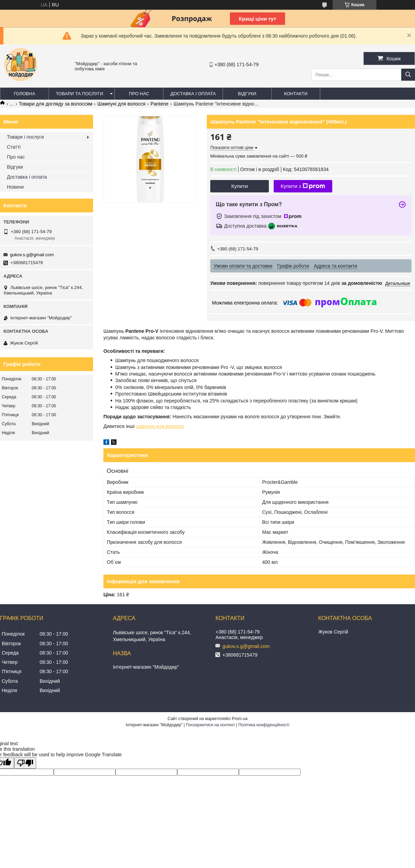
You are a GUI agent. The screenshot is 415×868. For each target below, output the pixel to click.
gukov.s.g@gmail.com (32, 255)
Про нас (139, 94)
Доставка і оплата (193, 94)
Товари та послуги (79, 94)
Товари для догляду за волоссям (56, 104)
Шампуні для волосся (121, 104)
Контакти (296, 94)
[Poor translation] (25, 763)
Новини (15, 187)
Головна (24, 94)
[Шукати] (408, 75)
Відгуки (247, 94)
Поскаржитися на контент (210, 725)
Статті (14, 147)
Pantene (160, 104)
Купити (240, 186)
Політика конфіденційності (264, 725)
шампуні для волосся (160, 426)
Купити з (303, 186)
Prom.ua (240, 719)
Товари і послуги (25, 137)
